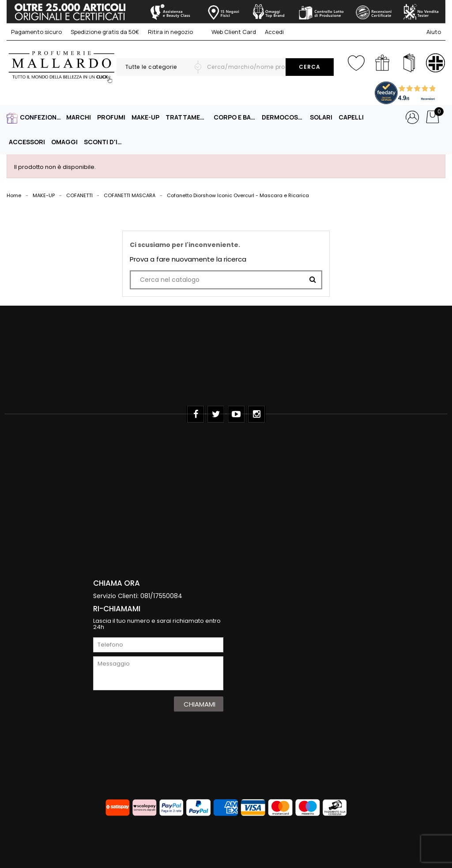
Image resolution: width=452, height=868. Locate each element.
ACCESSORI (27, 142)
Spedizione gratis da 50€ (105, 32)
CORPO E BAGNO (236, 117)
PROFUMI (111, 117)
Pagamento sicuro (36, 32)
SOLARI (321, 117)
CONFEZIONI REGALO (42, 117)
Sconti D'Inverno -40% (106, 142)
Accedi (274, 32)
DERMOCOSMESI (284, 117)
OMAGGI (64, 142)
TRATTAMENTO (188, 117)
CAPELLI (351, 117)
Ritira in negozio (170, 32)
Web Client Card (229, 32)
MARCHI (79, 117)
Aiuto (434, 32)
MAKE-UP (145, 117)
